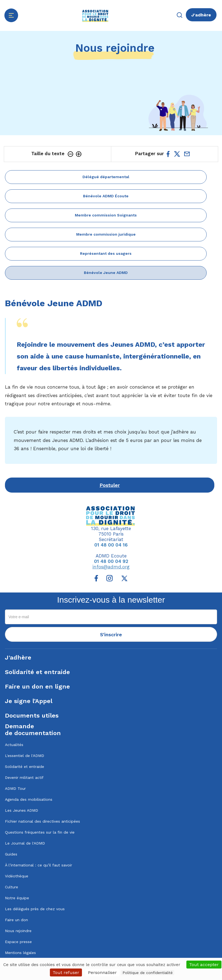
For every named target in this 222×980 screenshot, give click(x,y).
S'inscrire (111, 634)
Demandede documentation (33, 730)
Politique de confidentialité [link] (148, 973)
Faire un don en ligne (37, 686)
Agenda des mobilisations (29, 799)
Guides (11, 854)
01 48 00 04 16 (111, 545)
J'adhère (201, 15)
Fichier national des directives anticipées (42, 821)
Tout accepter (204, 965)
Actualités (14, 745)
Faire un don (16, 920)
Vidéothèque (17, 876)
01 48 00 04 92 (111, 561)
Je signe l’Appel (29, 701)
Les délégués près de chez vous (35, 909)
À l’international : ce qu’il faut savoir (39, 865)
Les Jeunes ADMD (22, 810)
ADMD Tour (15, 788)
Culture (12, 887)
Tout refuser (66, 972)
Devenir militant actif (24, 777)
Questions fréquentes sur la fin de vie (40, 832)
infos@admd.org (111, 567)
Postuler (110, 485)
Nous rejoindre (18, 931)
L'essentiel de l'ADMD (25, 756)
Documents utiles (32, 716)
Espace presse (18, 942)
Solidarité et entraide (37, 672)
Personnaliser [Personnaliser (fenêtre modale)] (102, 972)
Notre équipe (17, 898)
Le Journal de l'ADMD (25, 843)
